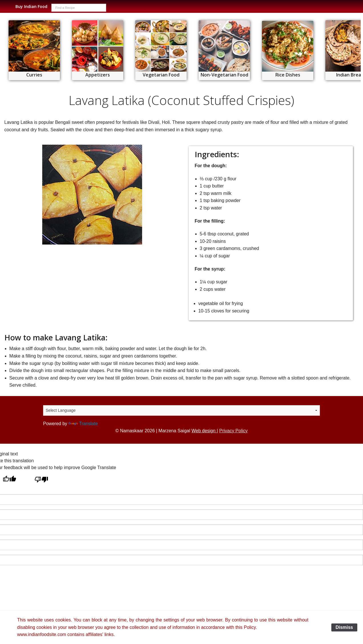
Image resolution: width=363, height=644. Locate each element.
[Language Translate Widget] (181, 410)
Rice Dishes (288, 75)
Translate (83, 424)
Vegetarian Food (161, 75)
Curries (34, 75)
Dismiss (344, 627)
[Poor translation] (41, 480)
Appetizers (98, 75)
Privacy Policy (233, 431)
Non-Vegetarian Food (224, 75)
